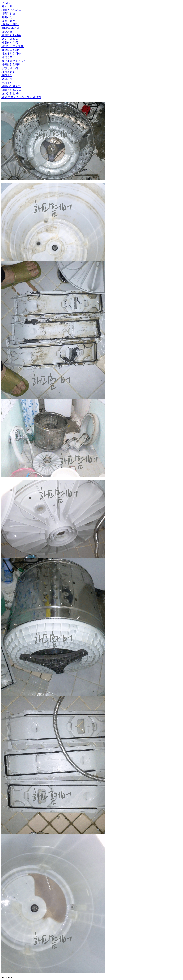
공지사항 (7, 79)
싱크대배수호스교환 (14, 61)
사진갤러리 (8, 72)
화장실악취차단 (11, 50)
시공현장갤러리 (11, 64)
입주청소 (7, 32)
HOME (5, 3)
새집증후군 (8, 57)
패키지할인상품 (11, 35)
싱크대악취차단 (11, 54)
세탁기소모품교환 (12, 46)
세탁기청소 (8, 13)
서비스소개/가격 (11, 10)
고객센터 (7, 75)
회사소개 (7, 6)
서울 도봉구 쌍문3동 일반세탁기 (21, 97)
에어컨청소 (8, 17)
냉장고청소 (8, 21)
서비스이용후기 (11, 86)
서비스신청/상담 (11, 90)
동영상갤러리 (10, 68)
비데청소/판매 (10, 24)
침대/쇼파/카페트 (12, 28)
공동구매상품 (10, 39)
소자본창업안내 (11, 94)
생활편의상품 (10, 43)
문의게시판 (8, 83)
